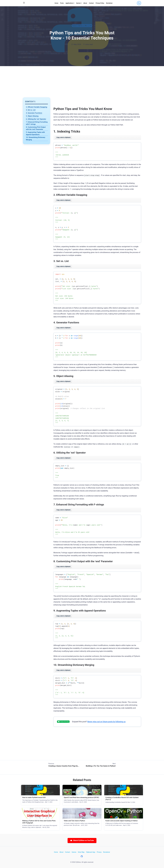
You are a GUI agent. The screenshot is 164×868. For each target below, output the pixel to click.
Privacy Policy (100, 3)
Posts (62, 3)
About (85, 3)
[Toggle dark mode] (139, 3)
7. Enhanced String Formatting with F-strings (37, 123)
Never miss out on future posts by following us (106, 722)
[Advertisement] (82, 82)
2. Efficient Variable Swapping (37, 107)
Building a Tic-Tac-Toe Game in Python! (101, 766)
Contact (91, 3)
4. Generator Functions (34, 113)
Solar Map (81, 852)
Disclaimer (109, 3)
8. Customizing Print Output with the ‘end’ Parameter (36, 128)
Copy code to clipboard (63, 137)
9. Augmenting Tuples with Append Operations (35, 133)
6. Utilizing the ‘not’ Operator (36, 119)
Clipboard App (91, 852)
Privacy (99, 852)
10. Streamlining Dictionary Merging (36, 138)
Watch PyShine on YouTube (82, 840)
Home (56, 3)
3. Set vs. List (31, 110)
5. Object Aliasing (32, 116)
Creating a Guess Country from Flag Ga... (64, 766)
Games (74, 852)
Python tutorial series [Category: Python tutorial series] (82, 26)
